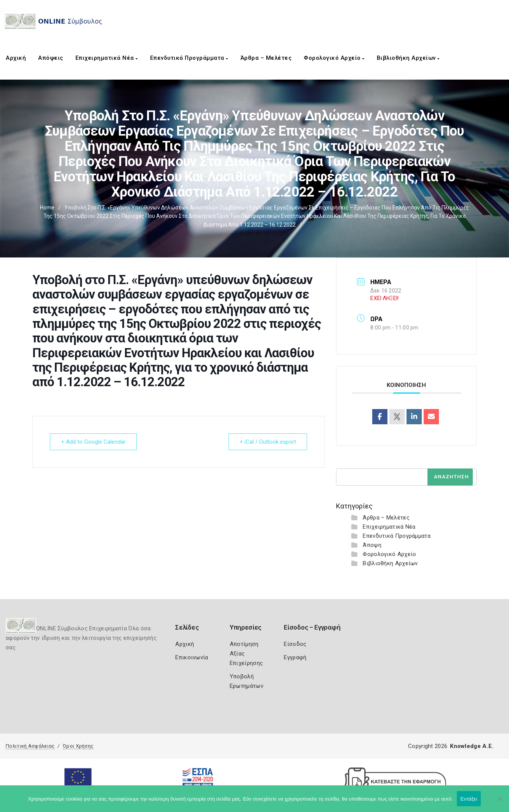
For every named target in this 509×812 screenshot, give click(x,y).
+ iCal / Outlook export (268, 442)
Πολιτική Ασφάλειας (30, 746)
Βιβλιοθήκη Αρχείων (408, 58)
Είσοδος (295, 644)
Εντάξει (469, 799)
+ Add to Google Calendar (93, 442)
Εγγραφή (295, 657)
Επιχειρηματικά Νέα (107, 58)
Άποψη (372, 545)
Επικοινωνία (192, 657)
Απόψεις (51, 58)
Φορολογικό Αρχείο (334, 58)
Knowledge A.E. (472, 746)
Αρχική (16, 58)
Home (47, 208)
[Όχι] (499, 802)
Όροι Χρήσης (78, 746)
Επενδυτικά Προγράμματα (189, 58)
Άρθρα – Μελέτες (266, 58)
